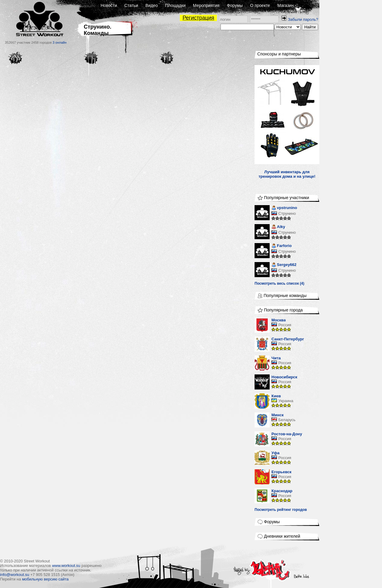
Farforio (282, 246)
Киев (276, 396)
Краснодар (282, 491)
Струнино (287, 213)
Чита (276, 358)
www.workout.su (66, 566)
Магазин (286, 5)
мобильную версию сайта (45, 579)
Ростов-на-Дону (287, 434)
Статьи (131, 5)
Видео (152, 5)
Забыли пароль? (303, 19)
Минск (277, 415)
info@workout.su (15, 575)
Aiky (278, 227)
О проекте (260, 5)
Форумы (235, 5)
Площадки (175, 5)
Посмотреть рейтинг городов (281, 510)
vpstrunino (284, 208)
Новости (109, 5)
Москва (279, 320)
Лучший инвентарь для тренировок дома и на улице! (287, 174)
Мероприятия (206, 5)
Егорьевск (281, 472)
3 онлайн (60, 42)
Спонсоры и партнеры (279, 54)
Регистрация (198, 18)
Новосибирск (284, 377)
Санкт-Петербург (288, 339)
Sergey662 (284, 265)
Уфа (276, 453)
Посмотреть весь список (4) (279, 283)
